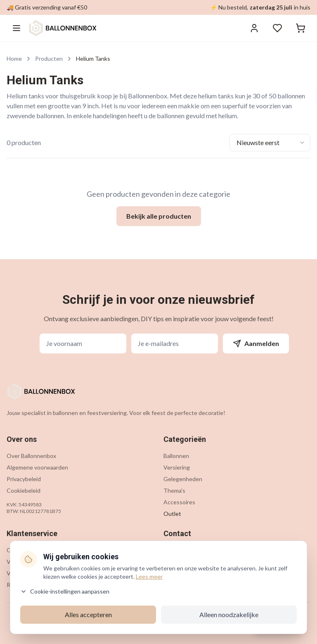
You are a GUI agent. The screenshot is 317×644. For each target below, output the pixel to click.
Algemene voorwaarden (37, 467)
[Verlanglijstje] (277, 28)
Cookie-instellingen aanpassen (65, 591)
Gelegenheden (183, 479)
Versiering (177, 467)
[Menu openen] (17, 28)
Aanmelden (256, 343)
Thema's (174, 490)
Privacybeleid (24, 479)
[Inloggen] (254, 28)
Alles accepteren (88, 614)
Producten (49, 58)
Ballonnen (176, 456)
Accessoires (179, 502)
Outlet (172, 514)
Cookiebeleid (24, 490)
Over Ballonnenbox (31, 456)
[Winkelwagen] (300, 28)
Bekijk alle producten (159, 216)
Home (14, 58)
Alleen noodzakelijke (229, 614)
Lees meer (149, 576)
